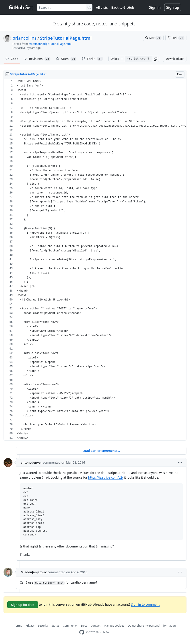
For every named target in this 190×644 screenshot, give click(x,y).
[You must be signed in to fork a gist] (176, 38)
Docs (84, 626)
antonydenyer (31, 462)
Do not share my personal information (152, 626)
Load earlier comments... (101, 451)
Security (43, 626)
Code (12, 59)
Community (70, 626)
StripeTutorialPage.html (66, 38)
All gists (102, 7)
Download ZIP (175, 59)
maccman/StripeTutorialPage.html (50, 44)
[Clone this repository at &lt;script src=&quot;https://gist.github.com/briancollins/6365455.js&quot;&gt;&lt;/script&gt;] (138, 59)
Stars (66, 59)
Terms (18, 626)
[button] (156, 59)
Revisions (37, 59)
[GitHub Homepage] (82, 632)
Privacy (30, 626)
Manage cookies (114, 626)
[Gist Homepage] (21, 7)
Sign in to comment (145, 604)
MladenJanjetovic (34, 572)
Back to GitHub (123, 7)
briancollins (24, 38)
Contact (95, 626)
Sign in (155, 7)
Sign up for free (23, 605)
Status (55, 626)
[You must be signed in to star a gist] (153, 38)
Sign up (173, 7)
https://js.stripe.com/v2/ (106, 477)
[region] (95, 260)
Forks (92, 59)
